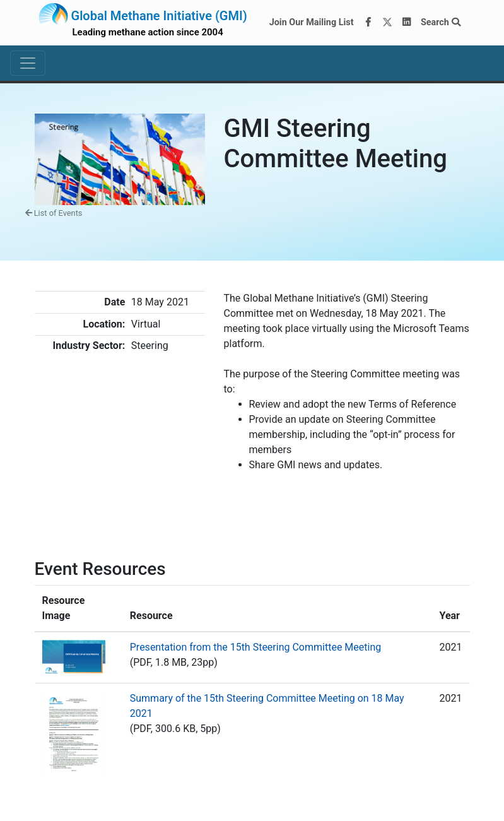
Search (441, 22)
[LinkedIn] (406, 23)
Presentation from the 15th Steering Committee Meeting (255, 647)
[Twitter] (387, 23)
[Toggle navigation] (28, 63)
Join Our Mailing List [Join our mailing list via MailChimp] (312, 22)
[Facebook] (368, 23)
